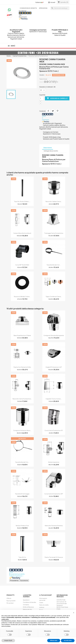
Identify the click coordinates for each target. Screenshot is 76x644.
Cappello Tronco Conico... (54, 399)
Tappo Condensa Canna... (54, 297)
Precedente (14, 580)
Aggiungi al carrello (57, 98)
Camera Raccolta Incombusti (22, 233)
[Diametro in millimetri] (43, 90)
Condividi (48, 111)
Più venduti (10, 603)
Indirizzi (42, 607)
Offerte (9, 598)
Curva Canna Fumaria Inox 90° (54, 494)
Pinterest (58, 111)
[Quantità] (42, 98)
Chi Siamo (26, 605)
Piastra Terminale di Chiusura (54, 557)
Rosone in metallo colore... (22, 297)
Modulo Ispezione (54, 462)
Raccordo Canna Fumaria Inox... (22, 399)
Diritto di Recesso (28, 607)
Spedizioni (43, 8)
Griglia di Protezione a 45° (54, 367)
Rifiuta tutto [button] (54, 640)
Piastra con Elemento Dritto (22, 367)
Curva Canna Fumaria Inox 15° (54, 430)
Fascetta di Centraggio (22, 494)
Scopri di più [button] (8, 640)
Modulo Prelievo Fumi (22, 526)
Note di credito (44, 605)
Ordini (41, 603)
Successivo (24, 580)
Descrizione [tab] (48, 148)
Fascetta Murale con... (54, 265)
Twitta (53, 111)
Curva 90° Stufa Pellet (22, 265)
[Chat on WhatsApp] (9, 10)
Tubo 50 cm (22, 557)
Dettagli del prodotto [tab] (51, 151)
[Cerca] (60, 8)
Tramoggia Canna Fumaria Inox (54, 233)
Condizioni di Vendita (28, 8)
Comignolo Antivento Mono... (22, 430)
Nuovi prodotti (11, 601)
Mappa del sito (27, 609)
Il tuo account (46, 595)
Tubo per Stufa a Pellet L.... (22, 201)
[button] (74, 613)
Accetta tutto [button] (68, 640)
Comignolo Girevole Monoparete (54, 335)
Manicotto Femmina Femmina (54, 526)
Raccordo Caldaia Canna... (54, 201)
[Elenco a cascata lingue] (40, 2)
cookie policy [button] (5, 619)
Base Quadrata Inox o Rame (22, 335)
